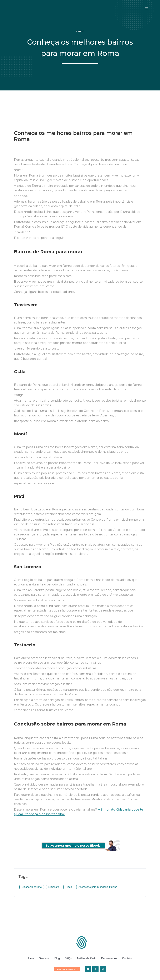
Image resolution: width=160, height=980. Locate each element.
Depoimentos (109, 958)
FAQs (68, 958)
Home (30, 958)
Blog (57, 958)
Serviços (44, 958)
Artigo (80, 31)
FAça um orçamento (67, 969)
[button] (146, 8)
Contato (127, 958)
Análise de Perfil (86, 958)
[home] (24, 8)
